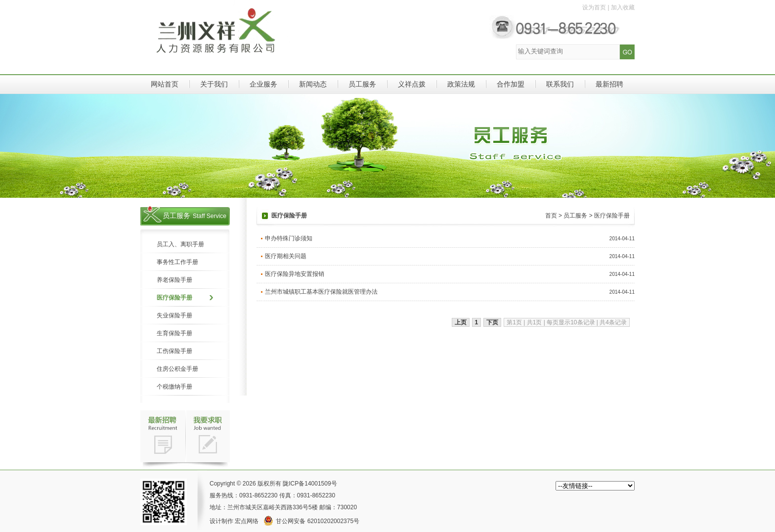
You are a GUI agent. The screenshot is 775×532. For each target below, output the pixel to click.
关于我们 (214, 84)
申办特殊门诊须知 (289, 238)
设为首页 (594, 7)
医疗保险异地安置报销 (295, 274)
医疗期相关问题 (286, 256)
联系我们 (560, 84)
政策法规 (461, 84)
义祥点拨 (412, 84)
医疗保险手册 (174, 298)
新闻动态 (313, 84)
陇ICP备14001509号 (310, 484)
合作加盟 (511, 84)
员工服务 (362, 84)
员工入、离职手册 (180, 244)
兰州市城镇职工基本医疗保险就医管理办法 (321, 292)
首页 (551, 216)
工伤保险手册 (174, 351)
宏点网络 (247, 521)
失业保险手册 (174, 315)
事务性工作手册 (177, 262)
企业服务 (263, 84)
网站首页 (165, 84)
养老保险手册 (174, 280)
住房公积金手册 (177, 369)
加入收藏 (623, 7)
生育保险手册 (174, 333)
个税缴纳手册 (174, 387)
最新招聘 (609, 84)
